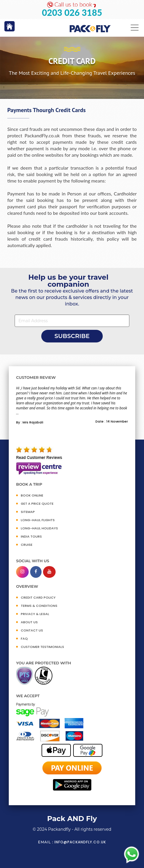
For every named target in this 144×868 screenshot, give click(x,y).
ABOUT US (29, 622)
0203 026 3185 (72, 12)
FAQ (24, 639)
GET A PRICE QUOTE (37, 504)
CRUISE (27, 545)
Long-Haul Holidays (39, 528)
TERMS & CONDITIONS (39, 606)
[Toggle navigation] (135, 28)
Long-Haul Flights (38, 520)
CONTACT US (32, 630)
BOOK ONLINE (32, 495)
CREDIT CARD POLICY (38, 597)
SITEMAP (28, 512)
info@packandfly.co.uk (80, 842)
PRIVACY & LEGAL (35, 614)
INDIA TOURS (31, 536)
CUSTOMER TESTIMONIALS (42, 647)
